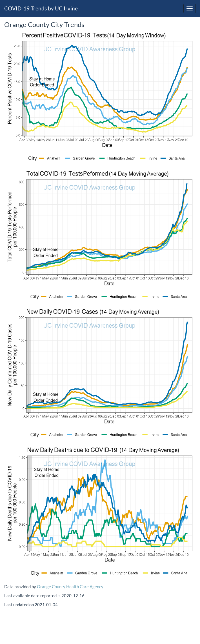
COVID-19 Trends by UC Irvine (41, 8)
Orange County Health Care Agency (70, 587)
